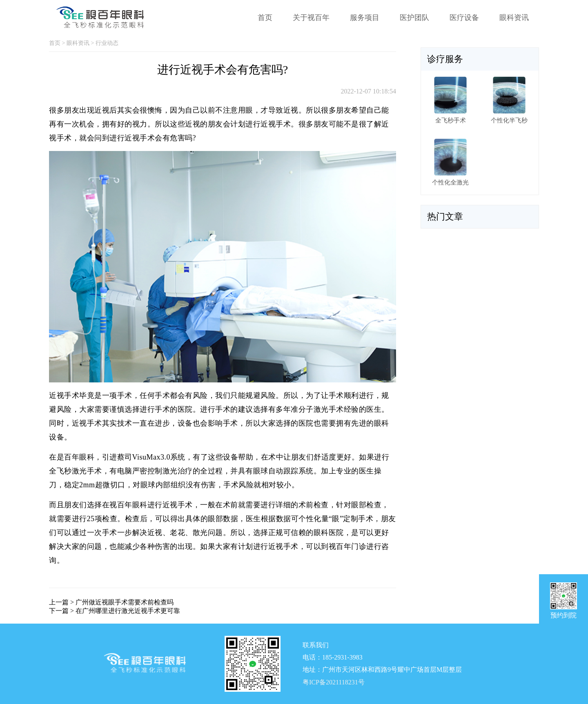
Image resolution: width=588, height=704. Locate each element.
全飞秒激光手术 (76, 471)
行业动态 (107, 43)
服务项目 (365, 18)
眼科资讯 (514, 18)
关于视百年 (311, 18)
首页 (265, 18)
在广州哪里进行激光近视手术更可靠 (128, 611)
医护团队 (414, 18)
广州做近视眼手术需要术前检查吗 (125, 602)
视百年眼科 (128, 505)
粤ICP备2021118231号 (334, 682)
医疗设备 (464, 18)
